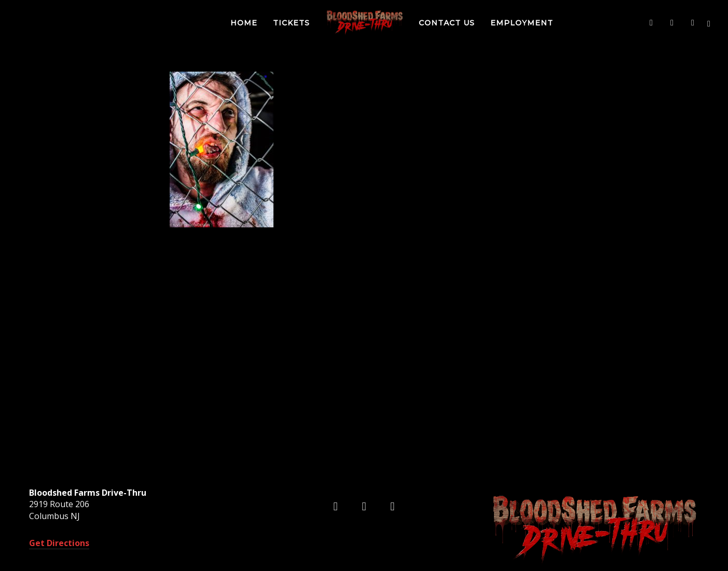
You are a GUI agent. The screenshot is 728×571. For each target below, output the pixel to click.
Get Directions (59, 543)
